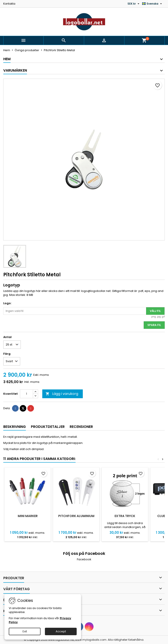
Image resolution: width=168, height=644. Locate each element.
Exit (25, 631)
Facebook (84, 559)
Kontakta (9, 4)
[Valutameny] (134, 4)
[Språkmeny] (153, 4)
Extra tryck (125, 516)
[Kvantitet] (27, 394)
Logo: (7, 303)
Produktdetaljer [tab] (48, 427)
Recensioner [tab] (81, 427)
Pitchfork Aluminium (76, 516)
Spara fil (154, 325)
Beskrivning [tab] (15, 427)
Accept (61, 631)
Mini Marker (28, 516)
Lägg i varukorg (62, 394)
